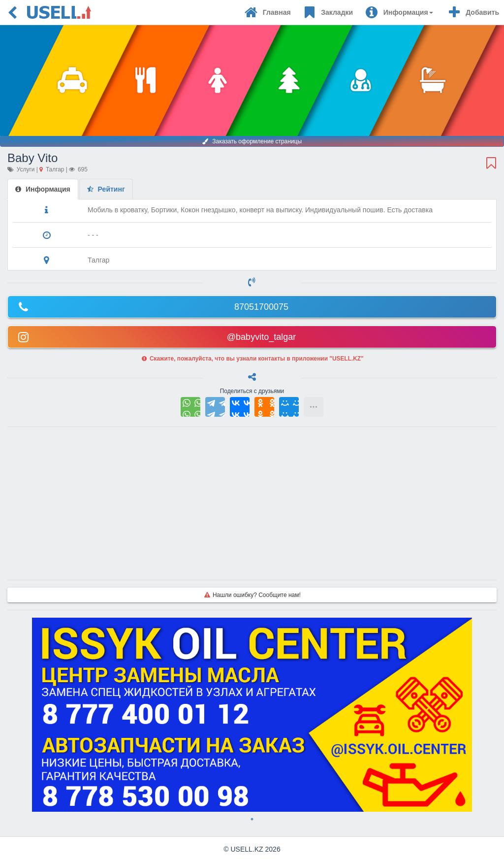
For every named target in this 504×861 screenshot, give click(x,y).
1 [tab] (252, 819)
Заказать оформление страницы (252, 141)
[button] (399, 12)
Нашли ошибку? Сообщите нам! (252, 595)
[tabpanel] (252, 715)
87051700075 (152, 306)
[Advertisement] (252, 503)
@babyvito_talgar (156, 336)
